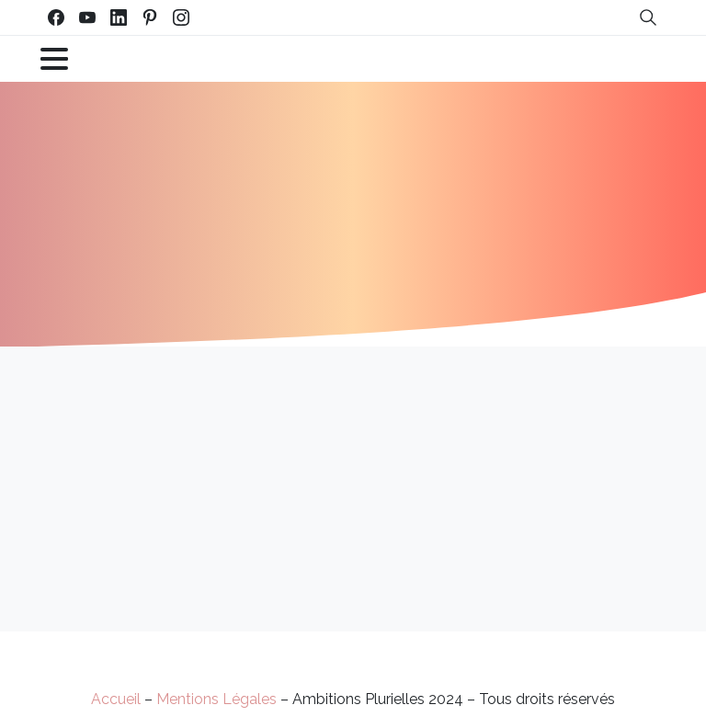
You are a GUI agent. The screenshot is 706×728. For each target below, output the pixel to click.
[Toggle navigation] (54, 59)
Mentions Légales (216, 699)
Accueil (116, 699)
